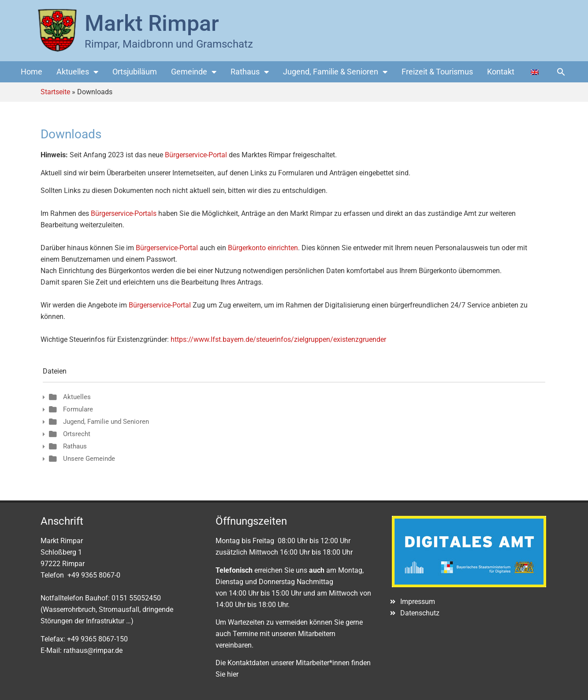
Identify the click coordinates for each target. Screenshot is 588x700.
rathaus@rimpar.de (93, 650)
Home (32, 72)
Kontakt (501, 72)
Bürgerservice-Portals (124, 213)
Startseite (55, 92)
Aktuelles (77, 72)
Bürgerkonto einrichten (263, 248)
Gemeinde (194, 72)
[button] (561, 72)
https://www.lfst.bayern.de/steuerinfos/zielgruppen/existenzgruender (278, 339)
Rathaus (250, 72)
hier (233, 674)
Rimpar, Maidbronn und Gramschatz (169, 44)
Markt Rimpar (152, 23)
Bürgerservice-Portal (196, 155)
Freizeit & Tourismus (437, 72)
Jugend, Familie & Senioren (335, 72)
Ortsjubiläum (135, 72)
